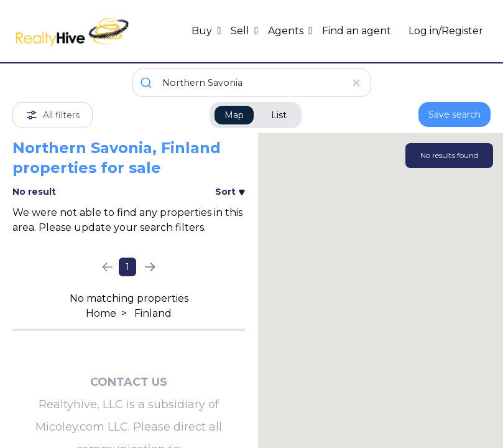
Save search (455, 114)
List (279, 115)
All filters (53, 115)
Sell (241, 31)
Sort (230, 192)
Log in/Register (446, 31)
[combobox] (252, 83)
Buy (203, 31)
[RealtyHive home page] (72, 31)
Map (234, 115)
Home (101, 313)
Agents (287, 31)
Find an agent (357, 31)
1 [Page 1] (127, 267)
